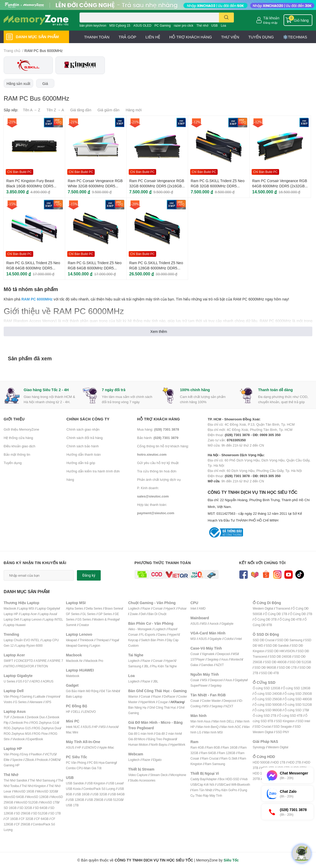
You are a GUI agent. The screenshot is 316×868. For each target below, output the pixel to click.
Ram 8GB (213, 747)
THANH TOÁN (97, 37)
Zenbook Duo (36, 717)
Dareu (162, 635)
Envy (25, 754)
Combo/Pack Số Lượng (99, 789)
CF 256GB (23, 824)
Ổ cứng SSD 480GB (298, 699)
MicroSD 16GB (24, 791)
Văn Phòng (11, 696)
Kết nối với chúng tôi (262, 563)
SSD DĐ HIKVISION (281, 651)
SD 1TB (56, 813)
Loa (223, 25)
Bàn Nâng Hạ (137, 707)
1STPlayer (197, 659)
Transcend (283, 608)
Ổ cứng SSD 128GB (297, 688)
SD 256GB (23, 813)
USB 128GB (76, 800)
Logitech (134, 608)
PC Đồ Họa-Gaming (102, 763)
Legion (96, 646)
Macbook (10, 608)
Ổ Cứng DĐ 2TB (301, 614)
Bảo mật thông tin (17, 454)
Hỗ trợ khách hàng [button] (159, 419)
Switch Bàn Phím (153, 640)
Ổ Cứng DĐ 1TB (276, 614)
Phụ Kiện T (159, 666)
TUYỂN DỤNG (261, 37)
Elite (7, 760)
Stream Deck (159, 775)
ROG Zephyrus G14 (45, 723)
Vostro (8, 702)
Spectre (17, 760)
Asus (224, 659)
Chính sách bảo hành (83, 446)
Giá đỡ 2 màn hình (168, 734)
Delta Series (94, 608)
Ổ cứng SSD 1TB (296, 710)
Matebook (73, 676)
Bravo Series (113, 608)
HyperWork (148, 702)
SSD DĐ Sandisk (277, 646)
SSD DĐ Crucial (264, 640)
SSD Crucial (263, 727)
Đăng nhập (270, 23)
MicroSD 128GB (38, 797)
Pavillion (36, 754)
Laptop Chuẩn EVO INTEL (22, 640)
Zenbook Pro (20, 723)
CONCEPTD (24, 661)
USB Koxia (73, 789)
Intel (193, 608)
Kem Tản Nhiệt (202, 790)
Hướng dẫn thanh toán (84, 454)
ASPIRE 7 (56, 661)
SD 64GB (41, 808)
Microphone (178, 775)
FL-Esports (148, 635)
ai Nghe (172, 666)
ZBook (30, 760)
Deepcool (224, 654)
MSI (103, 727)
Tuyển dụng (13, 463)
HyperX (170, 608)
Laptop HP (11, 614)
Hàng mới (134, 110)
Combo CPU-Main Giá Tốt (84, 768)
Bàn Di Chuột (157, 614)
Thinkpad (102, 640)
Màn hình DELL (224, 721)
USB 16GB (82, 794)
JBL (146, 666)
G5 (20, 681)
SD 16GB (10, 808)
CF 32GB (27, 819)
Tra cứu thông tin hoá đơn (157, 471)
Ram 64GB (208, 753)
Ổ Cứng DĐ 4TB (291, 619)
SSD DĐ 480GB (276, 662)
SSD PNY (282, 732)
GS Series (84, 619)
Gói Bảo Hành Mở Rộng (82, 691)
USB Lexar (115, 783)
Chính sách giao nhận (83, 429)
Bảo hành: (158, 438)
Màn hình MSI (213, 732)
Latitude (40, 696)
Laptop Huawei (15, 625)
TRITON (42, 666)
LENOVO (89, 712)
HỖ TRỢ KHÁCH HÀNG (191, 37)
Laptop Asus (48, 614)
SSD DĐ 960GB (265, 667)
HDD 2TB (295, 762)
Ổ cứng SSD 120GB (266, 688)
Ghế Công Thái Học (163, 707)
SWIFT (8, 661)
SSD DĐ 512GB (300, 662)
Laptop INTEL (54, 619)
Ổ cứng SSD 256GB (268, 699)
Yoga (115, 640)
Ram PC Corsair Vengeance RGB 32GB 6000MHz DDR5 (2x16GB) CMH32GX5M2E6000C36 (157, 186)
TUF (7, 717)
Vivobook (19, 739)
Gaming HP (12, 765)
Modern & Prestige (106, 619)
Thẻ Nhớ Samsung (43, 780)
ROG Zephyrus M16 (17, 734)
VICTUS (50, 754)
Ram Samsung (215, 764)
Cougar (163, 702)
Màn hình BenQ (208, 727)
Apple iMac (107, 747)
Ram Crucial (210, 758)
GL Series (89, 614)
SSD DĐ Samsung (290, 640)
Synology (259, 747)
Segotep (213, 659)
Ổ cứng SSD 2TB (264, 716)
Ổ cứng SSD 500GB (268, 705)
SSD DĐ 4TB (270, 673)
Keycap (133, 640)
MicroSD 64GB (14, 797)
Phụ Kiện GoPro (226, 790)
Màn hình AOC (231, 727)
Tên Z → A (55, 110)
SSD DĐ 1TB (288, 667)
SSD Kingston (285, 721)
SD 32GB (26, 808)
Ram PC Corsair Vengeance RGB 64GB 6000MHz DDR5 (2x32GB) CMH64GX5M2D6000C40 (280, 186)
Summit (71, 625)
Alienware (36, 702)
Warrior (133, 696)
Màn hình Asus (201, 721)
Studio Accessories (143, 780)
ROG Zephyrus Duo (47, 728)
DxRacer (169, 696)
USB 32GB (100, 794)
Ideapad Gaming (77, 646)
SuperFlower (199, 685)
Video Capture (138, 775)
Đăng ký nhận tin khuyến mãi (35, 563)
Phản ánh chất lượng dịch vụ (159, 479)
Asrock (113, 727)
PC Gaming (162, 25)
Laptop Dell (11, 619)
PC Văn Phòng (76, 763)
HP (68, 712)
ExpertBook (35, 739)
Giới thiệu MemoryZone (21, 429)
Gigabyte (227, 624)
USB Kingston (96, 783)
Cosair (195, 654)
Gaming (27, 696)
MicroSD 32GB (47, 791)
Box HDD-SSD (229, 779)
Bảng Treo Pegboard (162, 739)
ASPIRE (41, 661)
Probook (42, 760)
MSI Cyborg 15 (120, 25)
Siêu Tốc (231, 860)
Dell (143, 614)
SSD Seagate (283, 727)
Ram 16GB (230, 747)
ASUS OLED (142, 25)
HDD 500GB (261, 762)
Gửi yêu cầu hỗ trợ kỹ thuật (158, 463)
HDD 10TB (260, 773)
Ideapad (71, 640)
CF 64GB (42, 819)
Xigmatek (208, 654)
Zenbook (18, 717)
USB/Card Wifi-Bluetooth (233, 785)
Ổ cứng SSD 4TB (291, 716)
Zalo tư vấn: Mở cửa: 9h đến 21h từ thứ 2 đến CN (244, 440)
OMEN (55, 760)
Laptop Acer (29, 614)
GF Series (73, 614)
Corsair (158, 608)
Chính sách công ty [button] (88, 419)
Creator (84, 625)
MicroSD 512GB (27, 802)
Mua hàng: (158, 429)
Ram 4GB (197, 747)
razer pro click (184, 25)
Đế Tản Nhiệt (110, 691)
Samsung (135, 666)
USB (215, 25)
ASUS (87, 727)
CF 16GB (12, 819)
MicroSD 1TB (49, 802)
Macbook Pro (94, 661)
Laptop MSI (26, 608)
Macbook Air (74, 661)
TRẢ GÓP (127, 37)
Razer (146, 608)
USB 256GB (95, 800)
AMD (202, 608)
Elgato (157, 760)
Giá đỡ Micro (137, 739)
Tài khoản (271, 18)
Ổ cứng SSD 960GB (268, 710)
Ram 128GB (227, 753)
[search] (226, 18)
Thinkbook (87, 640)
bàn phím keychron (93, 25)
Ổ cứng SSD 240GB (268, 694)
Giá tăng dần (81, 110)
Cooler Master (211, 701)
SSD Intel (304, 721)
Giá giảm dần (109, 110)
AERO (35, 681)
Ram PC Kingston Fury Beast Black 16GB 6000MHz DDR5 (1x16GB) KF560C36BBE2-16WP (34, 186)
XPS (48, 702)
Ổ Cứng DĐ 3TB (266, 619)
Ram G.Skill (229, 758)
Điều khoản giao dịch (19, 446)
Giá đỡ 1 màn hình (141, 734)
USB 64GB (117, 794)
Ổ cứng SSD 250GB (298, 694)
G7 (27, 681)
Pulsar (182, 608)
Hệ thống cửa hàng (18, 438)
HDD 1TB (279, 762)
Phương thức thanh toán (163, 563)
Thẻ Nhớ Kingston (34, 786)
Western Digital (263, 608)
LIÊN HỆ (153, 37)
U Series (9, 681)
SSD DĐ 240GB (280, 656)
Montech (236, 659)
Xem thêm (159, 331)
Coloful (229, 639)
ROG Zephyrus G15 (17, 728)
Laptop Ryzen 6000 (29, 646)
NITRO (10, 666)
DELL (77, 712)
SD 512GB (40, 813)
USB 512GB (114, 800)
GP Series (105, 614)
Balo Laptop (74, 696)
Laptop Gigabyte (48, 608)
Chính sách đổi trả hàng (85, 438)
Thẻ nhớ (202, 25)
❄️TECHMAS (295, 37)
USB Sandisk (75, 783)
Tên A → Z (32, 110)
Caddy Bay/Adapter (204, 779)
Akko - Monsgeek (140, 629)
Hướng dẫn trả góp (81, 463)
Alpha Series (75, 608)
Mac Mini (72, 732)
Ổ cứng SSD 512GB (298, 705)
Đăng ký (89, 575)
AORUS (48, 681)
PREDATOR (26, 666)
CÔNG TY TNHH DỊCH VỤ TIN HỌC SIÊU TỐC (260, 507)
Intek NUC (73, 727)
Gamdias (207, 665)
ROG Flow (41, 734)
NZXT (220, 665)
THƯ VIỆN (230, 37)
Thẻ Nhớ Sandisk (15, 780)
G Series (21, 702)
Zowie (134, 614)
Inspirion (54, 696)
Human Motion (138, 745)
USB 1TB (72, 805)
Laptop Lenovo (32, 619)
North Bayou (159, 745)
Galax (194, 665)
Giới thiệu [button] (14, 419)
